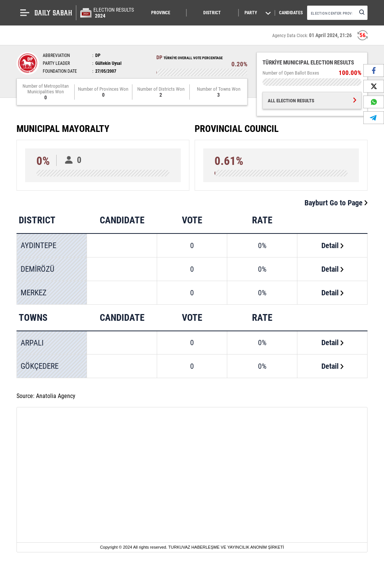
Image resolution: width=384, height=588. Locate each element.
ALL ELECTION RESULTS (312, 101)
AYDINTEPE (38, 245)
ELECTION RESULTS (114, 13)
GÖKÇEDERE (40, 366)
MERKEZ (34, 293)
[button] (165, 13)
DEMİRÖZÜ (37, 269)
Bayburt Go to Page (336, 203)
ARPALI (32, 343)
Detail (332, 245)
